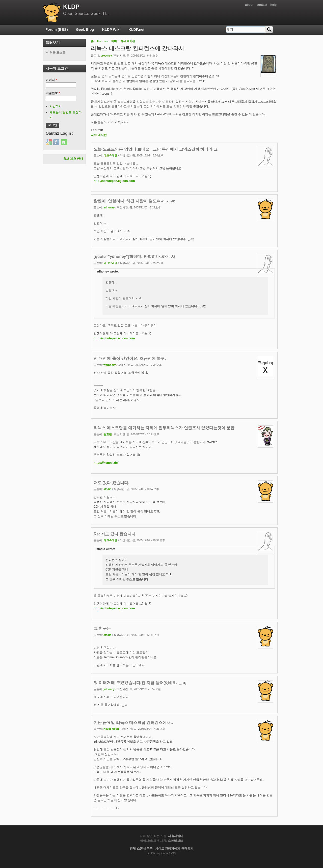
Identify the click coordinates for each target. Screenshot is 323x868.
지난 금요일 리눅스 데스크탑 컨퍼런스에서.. (133, 723)
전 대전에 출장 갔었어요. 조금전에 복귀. (130, 358)
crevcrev (106, 56)
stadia (107, 489)
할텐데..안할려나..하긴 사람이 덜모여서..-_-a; (134, 201)
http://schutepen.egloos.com (114, 181)
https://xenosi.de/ (106, 463)
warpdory (110, 365)
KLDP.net (136, 30)
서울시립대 (176, 836)
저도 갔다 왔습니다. (111, 483)
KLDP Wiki (111, 30)
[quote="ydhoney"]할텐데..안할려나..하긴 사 (134, 256)
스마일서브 (175, 841)
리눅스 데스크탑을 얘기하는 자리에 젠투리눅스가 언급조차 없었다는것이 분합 (164, 428)
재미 (114, 41)
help (273, 5)
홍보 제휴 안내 (73, 159)
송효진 (108, 434)
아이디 (51, 80)
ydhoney (109, 207)
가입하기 (56, 106)
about (249, 5)
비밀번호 (53, 93)
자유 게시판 (128, 41)
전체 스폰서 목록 (141, 849)
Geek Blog (85, 30)
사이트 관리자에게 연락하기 (174, 849)
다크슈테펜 (110, 155)
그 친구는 (102, 628)
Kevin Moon (111, 729)
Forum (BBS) (57, 30)
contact (262, 5)
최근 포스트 (57, 52)
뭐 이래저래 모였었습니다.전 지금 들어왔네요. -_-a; (140, 683)
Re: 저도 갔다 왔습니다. (115, 534)
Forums (102, 41)
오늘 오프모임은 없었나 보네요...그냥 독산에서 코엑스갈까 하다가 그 (156, 149)
